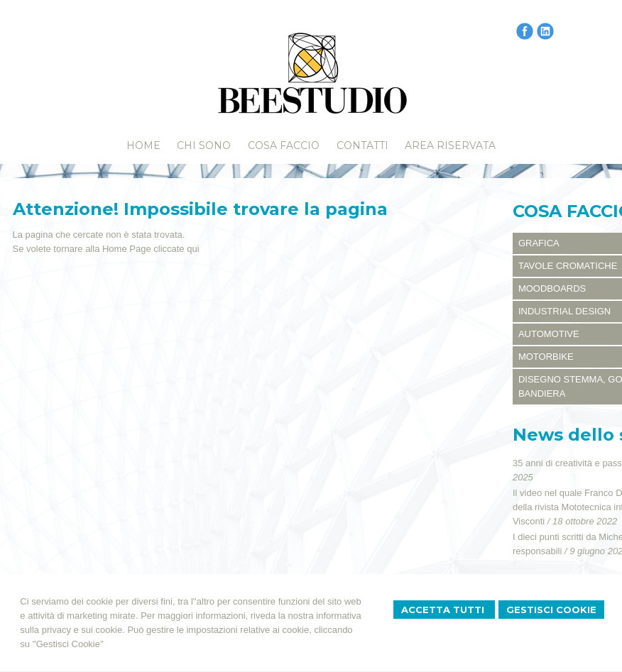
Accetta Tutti (444, 610)
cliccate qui (176, 249)
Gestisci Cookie (551, 610)
